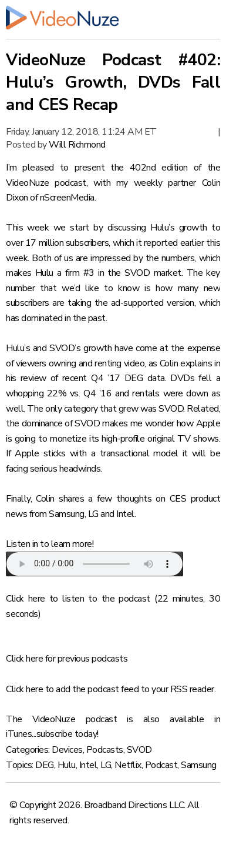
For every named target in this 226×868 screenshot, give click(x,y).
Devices (67, 750)
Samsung (199, 765)
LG (106, 765)
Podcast (161, 765)
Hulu (67, 765)
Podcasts (105, 750)
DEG (45, 765)
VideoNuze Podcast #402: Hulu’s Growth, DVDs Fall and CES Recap (113, 82)
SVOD (139, 750)
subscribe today (67, 734)
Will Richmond (77, 145)
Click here (26, 599)
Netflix (128, 765)
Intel (88, 765)
